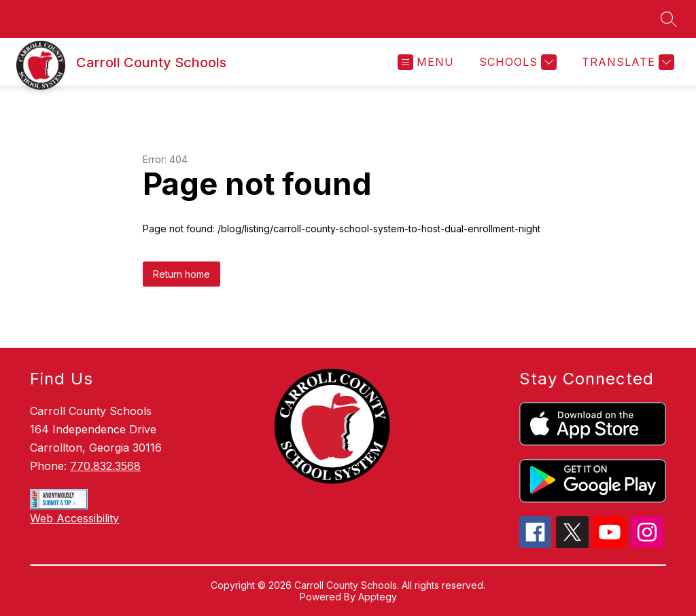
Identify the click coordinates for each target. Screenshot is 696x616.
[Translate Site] (626, 62)
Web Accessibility (74, 518)
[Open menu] (426, 62)
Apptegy (378, 597)
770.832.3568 (105, 466)
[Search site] (669, 19)
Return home (181, 274)
